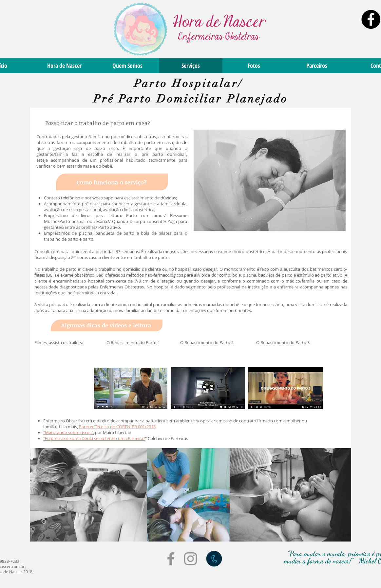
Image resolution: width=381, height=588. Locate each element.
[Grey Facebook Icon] (171, 559)
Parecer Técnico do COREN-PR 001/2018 (117, 427)
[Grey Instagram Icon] (190, 559)
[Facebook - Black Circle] (371, 19)
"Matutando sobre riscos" (68, 432)
